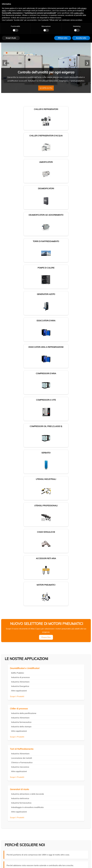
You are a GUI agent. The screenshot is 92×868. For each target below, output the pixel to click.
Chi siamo (8, 776)
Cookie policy (46, 860)
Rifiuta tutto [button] (63, 38)
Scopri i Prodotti (17, 460)
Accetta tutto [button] (81, 38)
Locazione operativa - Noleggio (15, 790)
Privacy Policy (7, 793)
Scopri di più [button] (11, 38)
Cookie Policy (17, 793)
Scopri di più (46, 90)
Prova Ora (46, 401)
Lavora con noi (9, 788)
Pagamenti (8, 785)
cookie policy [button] (79, 13)
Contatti (7, 782)
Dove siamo (8, 779)
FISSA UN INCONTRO (16, 672)
